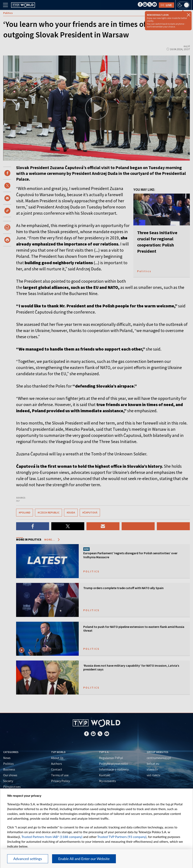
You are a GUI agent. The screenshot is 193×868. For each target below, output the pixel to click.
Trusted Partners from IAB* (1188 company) (52, 837)
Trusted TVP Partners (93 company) (122, 837)
